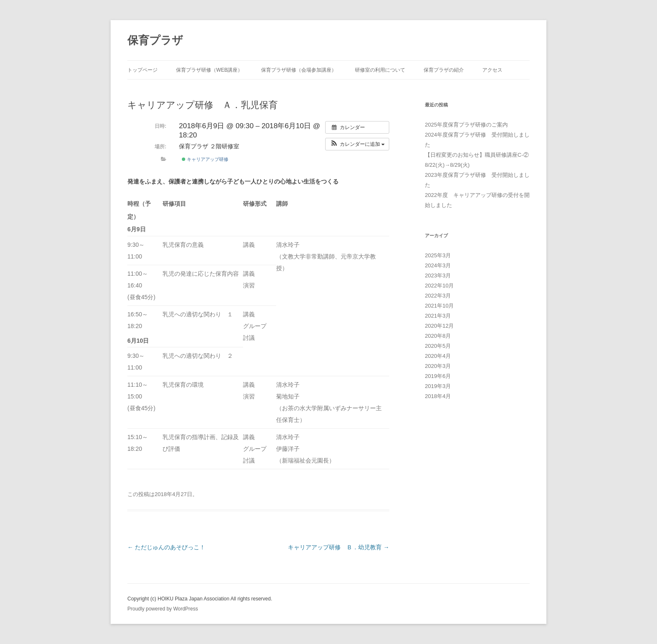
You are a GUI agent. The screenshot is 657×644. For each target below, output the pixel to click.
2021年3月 (438, 316)
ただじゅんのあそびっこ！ (166, 547)
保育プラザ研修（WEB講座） (209, 70)
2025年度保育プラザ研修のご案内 (466, 125)
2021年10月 (439, 306)
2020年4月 (438, 356)
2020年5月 (438, 346)
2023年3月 (438, 275)
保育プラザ (155, 40)
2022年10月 (439, 286)
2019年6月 (438, 376)
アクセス (492, 70)
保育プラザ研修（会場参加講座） (299, 70)
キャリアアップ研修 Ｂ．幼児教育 (339, 547)
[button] (357, 144)
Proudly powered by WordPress (163, 609)
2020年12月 (439, 326)
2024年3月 (438, 265)
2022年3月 (438, 296)
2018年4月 (438, 396)
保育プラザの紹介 (444, 70)
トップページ (142, 70)
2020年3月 (438, 366)
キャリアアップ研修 (205, 159)
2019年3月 (438, 386)
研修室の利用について (380, 70)
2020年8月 (438, 336)
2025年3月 (438, 255)
